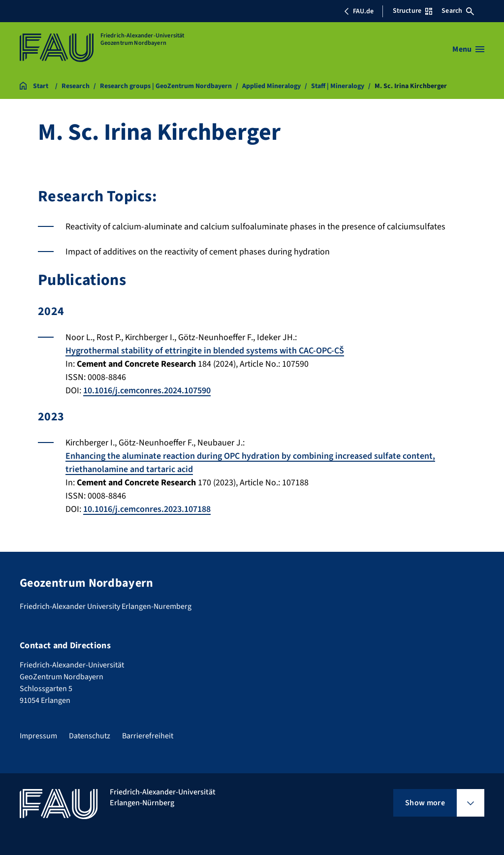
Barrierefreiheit (148, 736)
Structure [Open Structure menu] (412, 11)
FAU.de (359, 11)
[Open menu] (468, 49)
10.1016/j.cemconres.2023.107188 (147, 509)
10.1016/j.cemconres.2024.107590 (147, 391)
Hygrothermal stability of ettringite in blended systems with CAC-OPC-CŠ (205, 351)
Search (458, 11)
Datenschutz (90, 736)
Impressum (38, 736)
